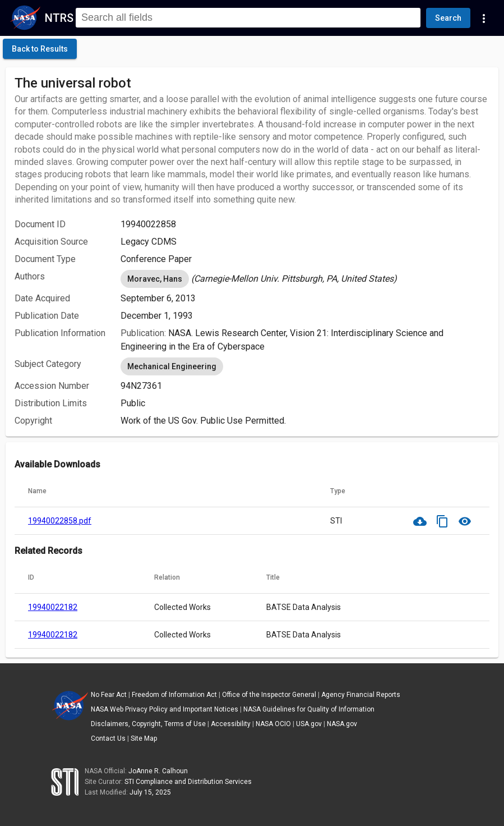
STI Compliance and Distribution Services (188, 782)
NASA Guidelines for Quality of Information (309, 709)
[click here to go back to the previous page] (40, 49)
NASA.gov (342, 724)
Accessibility (231, 724)
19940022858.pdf (60, 521)
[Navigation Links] (484, 18)
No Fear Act (109, 695)
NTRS (59, 18)
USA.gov (309, 724)
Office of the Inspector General (269, 695)
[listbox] (305, 279)
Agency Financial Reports (361, 695)
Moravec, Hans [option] (155, 279)
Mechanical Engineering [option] (172, 366)
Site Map (144, 738)
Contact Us (108, 738)
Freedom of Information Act (174, 695)
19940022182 (53, 607)
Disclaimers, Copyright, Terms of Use (148, 724)
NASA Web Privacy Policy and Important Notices (165, 709)
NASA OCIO (273, 724)
